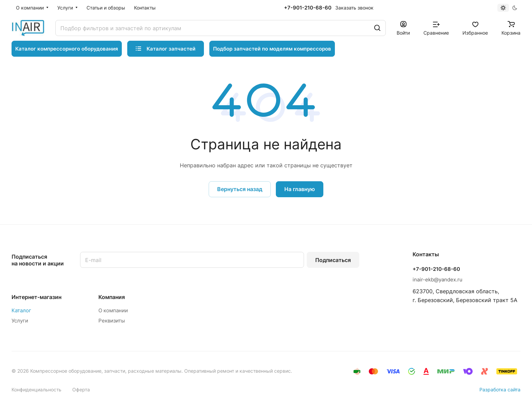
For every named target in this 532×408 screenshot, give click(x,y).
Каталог (21, 310)
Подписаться (333, 260)
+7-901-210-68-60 (308, 8)
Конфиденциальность (36, 390)
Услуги (20, 321)
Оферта (81, 390)
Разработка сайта (500, 390)
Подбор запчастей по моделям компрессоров (272, 49)
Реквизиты (112, 321)
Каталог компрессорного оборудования (67, 49)
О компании (113, 310)
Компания (112, 297)
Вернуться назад (240, 189)
